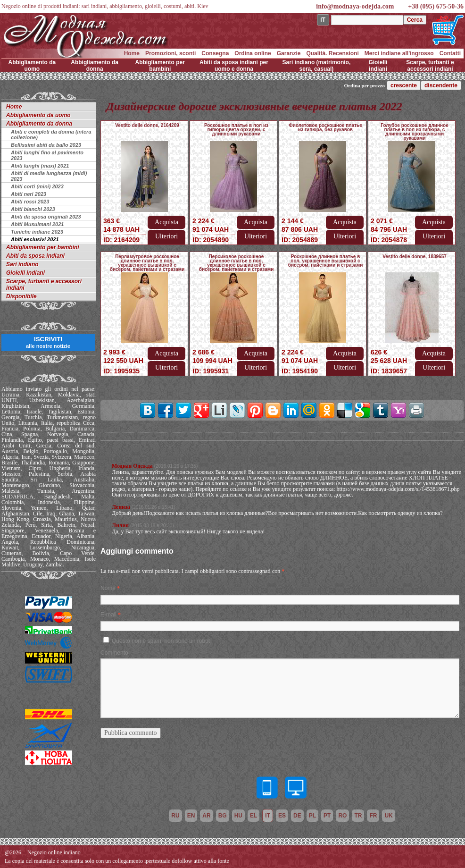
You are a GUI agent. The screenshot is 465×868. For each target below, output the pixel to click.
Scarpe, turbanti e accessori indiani (430, 66)
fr (373, 816)
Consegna (215, 53)
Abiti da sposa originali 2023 (46, 217)
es (282, 816)
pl (312, 816)
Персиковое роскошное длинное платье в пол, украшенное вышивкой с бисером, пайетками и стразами (237, 263)
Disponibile (21, 296)
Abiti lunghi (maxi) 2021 (40, 166)
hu (238, 816)
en (191, 816)
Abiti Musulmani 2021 (37, 224)
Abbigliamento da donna (95, 66)
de (297, 816)
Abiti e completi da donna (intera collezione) (51, 135)
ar (206, 816)
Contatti (450, 53)
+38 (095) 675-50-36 (436, 6)
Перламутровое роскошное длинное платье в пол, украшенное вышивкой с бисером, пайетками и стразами (147, 263)
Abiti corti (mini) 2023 (37, 186)
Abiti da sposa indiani (35, 256)
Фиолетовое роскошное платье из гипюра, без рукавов (325, 127)
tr (358, 816)
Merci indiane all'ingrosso (399, 53)
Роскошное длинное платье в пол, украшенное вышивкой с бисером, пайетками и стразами (326, 261)
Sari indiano (22, 264)
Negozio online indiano (54, 852)
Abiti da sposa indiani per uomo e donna (234, 66)
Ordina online (253, 53)
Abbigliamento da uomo (32, 66)
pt (327, 816)
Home (132, 53)
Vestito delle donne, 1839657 (415, 257)
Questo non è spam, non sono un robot (161, 641)
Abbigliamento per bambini (160, 66)
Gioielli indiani (378, 66)
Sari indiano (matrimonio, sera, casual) (317, 66)
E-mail (108, 615)
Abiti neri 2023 (29, 194)
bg (223, 816)
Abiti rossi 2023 (30, 202)
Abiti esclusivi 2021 (35, 239)
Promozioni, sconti (170, 53)
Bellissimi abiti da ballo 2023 (46, 145)
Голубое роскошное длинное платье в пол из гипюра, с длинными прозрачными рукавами (415, 132)
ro (342, 816)
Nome (108, 588)
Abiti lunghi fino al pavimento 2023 (47, 155)
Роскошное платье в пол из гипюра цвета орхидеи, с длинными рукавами (236, 130)
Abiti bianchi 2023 (33, 209)
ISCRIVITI (48, 342)
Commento (114, 653)
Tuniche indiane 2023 (37, 232)
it (268, 816)
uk (388, 816)
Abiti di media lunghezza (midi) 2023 (49, 176)
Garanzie (289, 53)
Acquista (166, 222)
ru (175, 816)
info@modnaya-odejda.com (355, 6)
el (253, 816)
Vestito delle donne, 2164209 (147, 125)
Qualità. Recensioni (332, 53)
